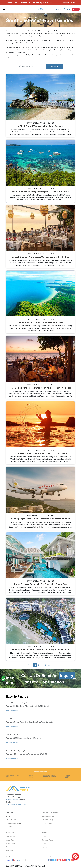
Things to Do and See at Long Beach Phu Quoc (41, 322)
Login (59, 9)
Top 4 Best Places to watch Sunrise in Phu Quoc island (41, 453)
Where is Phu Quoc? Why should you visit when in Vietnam (41, 191)
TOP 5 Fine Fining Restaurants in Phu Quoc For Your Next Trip (40, 388)
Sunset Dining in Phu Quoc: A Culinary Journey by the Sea (40, 257)
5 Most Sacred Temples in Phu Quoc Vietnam (40, 126)
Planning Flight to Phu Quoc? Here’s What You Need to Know (40, 519)
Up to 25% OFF (29, 3)
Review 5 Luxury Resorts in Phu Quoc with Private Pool (40, 584)
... (49, 665)
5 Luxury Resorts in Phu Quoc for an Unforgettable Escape (41, 649)
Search (55, 67)
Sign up (67, 9)
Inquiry (67, 675)
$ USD (75, 9)
